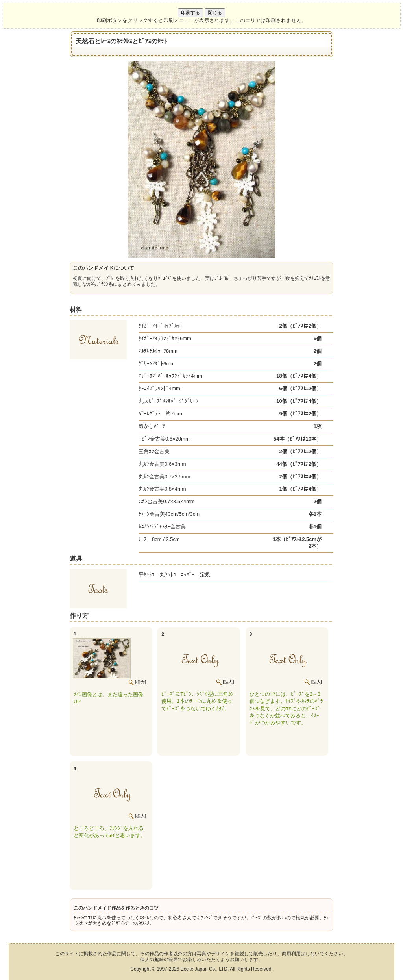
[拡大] (140, 682)
